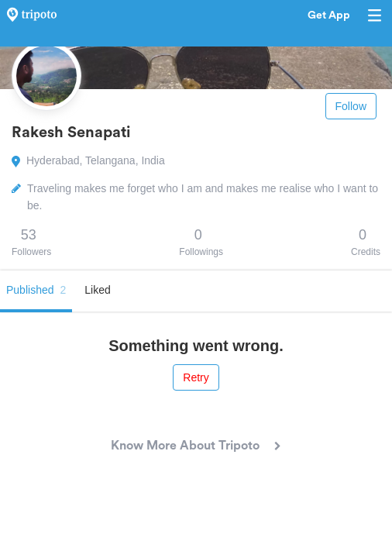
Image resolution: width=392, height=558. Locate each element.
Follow (351, 106)
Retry (196, 377)
